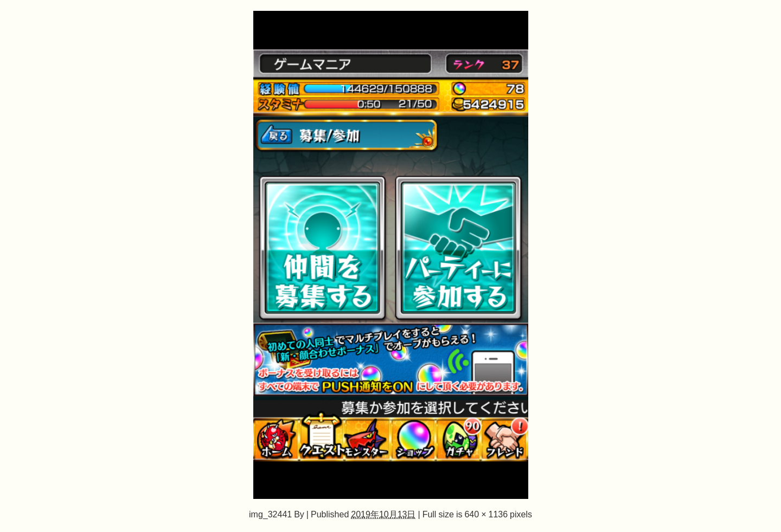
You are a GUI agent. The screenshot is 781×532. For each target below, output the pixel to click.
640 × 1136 (486, 514)
